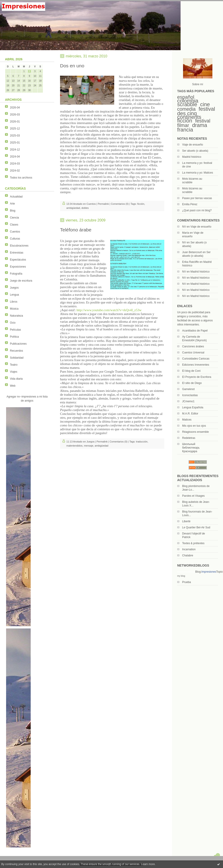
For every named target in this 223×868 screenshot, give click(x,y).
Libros (14, 302)
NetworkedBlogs (186, 572)
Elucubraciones (19, 246)
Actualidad (16, 197)
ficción (185, 121)
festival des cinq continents (196, 113)
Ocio (13, 323)
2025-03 (15, 136)
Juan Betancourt (192, 252)
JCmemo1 (188, 401)
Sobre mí (198, 84)
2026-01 (15, 122)
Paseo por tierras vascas (197, 198)
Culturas (15, 239)
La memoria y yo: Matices (198, 173)
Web (13, 386)
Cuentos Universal (193, 353)
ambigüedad (73, 208)
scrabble (187, 104)
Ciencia (14, 218)
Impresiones (209, 572)
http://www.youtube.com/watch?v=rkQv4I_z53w (109, 310)
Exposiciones (18, 267)
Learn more (148, 864)
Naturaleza (16, 316)
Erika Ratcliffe (190, 262)
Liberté (186, 521)
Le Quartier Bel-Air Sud (196, 527)
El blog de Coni (191, 371)
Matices (187, 420)
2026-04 (15, 108)
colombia (188, 101)
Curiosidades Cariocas (196, 359)
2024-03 (15, 164)
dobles (85, 208)
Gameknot (188, 389)
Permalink (103, 204)
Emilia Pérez (190, 204)
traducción (142, 442)
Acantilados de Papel (195, 331)
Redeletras (189, 438)
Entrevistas (17, 253)
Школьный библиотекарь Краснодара (191, 448)
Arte (12, 204)
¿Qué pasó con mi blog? (197, 210)
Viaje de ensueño (193, 145)
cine (205, 104)
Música (14, 309)
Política (14, 337)
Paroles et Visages (193, 496)
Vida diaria (16, 379)
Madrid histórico (192, 157)
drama (200, 125)
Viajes (14, 372)
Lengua (14, 295)
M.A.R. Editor (190, 414)
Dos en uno (72, 66)
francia (185, 130)
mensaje (89, 446)
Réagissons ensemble (195, 432)
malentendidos (74, 446)
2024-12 (15, 150)
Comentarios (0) (120, 204)
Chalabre (188, 555)
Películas (15, 330)
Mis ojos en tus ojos (194, 426)
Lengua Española (193, 407)
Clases (14, 225)
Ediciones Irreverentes (196, 365)
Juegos (14, 288)
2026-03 (15, 115)
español (186, 97)
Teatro (14, 365)
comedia (186, 109)
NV (184, 227)
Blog (13, 211)
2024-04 (15, 157)
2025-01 (15, 143)
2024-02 (15, 171)
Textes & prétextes (193, 543)
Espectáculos (18, 260)
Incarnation (189, 549)
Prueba (187, 582)
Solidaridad (17, 358)
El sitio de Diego (192, 383)
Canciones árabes (193, 346)
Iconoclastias (190, 395)
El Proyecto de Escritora (197, 377)
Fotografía (16, 274)
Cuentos (15, 232)
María (186, 233)
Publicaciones (18, 344)
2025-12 (15, 129)
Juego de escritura (21, 281)
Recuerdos (16, 351)
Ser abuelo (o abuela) (195, 151)
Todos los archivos (21, 178)
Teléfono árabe (76, 230)
